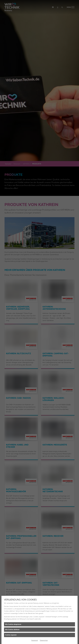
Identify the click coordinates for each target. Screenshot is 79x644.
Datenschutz (44, 640)
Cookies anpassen (11, 635)
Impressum (35, 640)
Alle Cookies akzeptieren (13, 624)
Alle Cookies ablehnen (12, 630)
